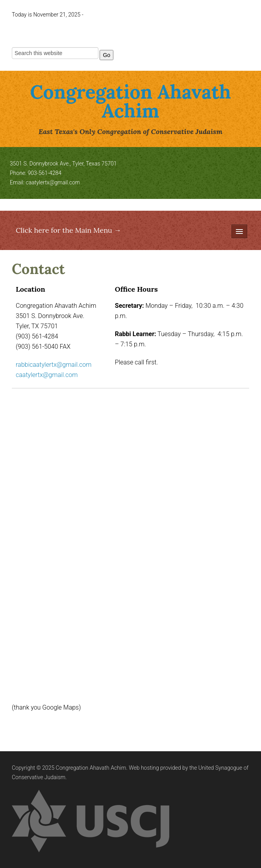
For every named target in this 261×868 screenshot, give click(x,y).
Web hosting (144, 768)
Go (106, 55)
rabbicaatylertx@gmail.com (54, 365)
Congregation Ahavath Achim (130, 101)
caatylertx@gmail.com (53, 182)
